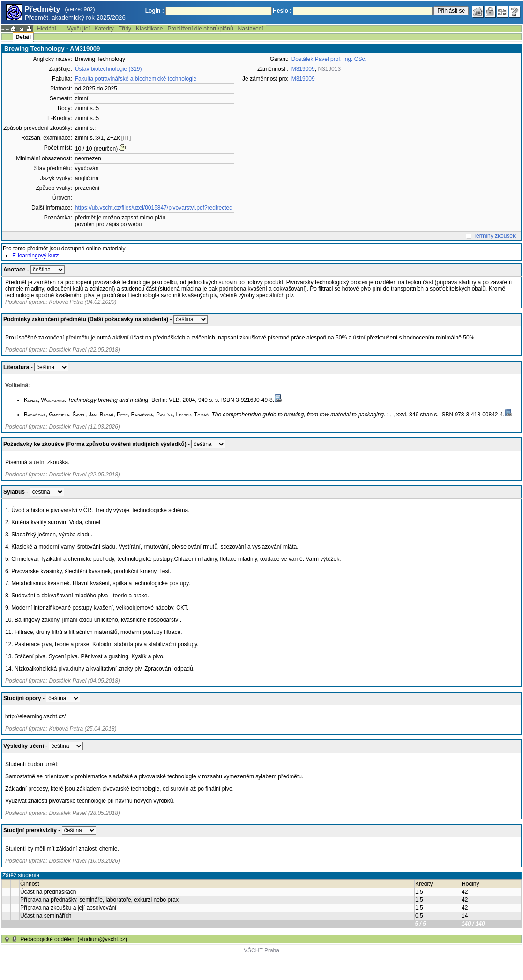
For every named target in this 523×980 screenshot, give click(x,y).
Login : (155, 11)
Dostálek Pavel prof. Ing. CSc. (329, 59)
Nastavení (251, 29)
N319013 (329, 69)
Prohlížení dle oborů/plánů (200, 29)
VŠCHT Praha (261, 950)
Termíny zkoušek (494, 236)
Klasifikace (149, 29)
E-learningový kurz (35, 256)
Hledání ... (49, 29)
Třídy (125, 29)
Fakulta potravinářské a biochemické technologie (136, 79)
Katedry (104, 29)
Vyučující (78, 29)
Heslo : (282, 11)
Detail (23, 37)
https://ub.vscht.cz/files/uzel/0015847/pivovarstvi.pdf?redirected (154, 208)
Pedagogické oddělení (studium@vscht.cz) (74, 939)
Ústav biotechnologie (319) (108, 69)
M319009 (303, 69)
